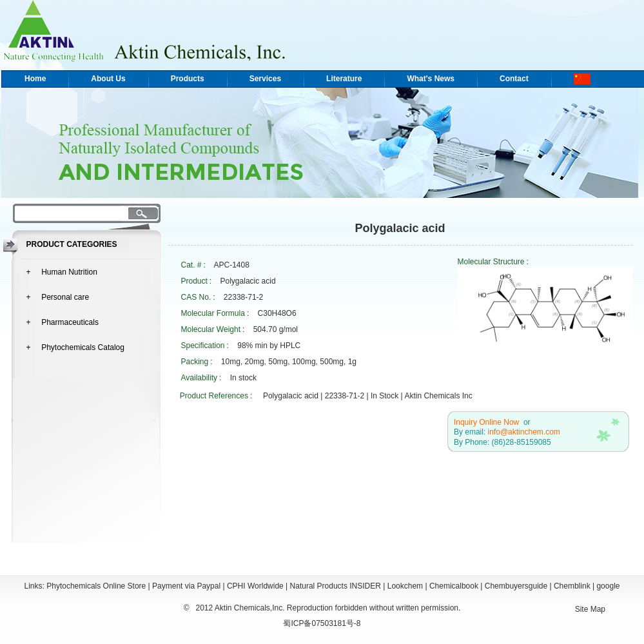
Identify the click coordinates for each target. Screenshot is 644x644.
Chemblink (572, 586)
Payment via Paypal (186, 586)
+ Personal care (58, 297)
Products (188, 79)
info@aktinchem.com (524, 432)
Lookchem (405, 586)
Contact (514, 79)
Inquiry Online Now (486, 422)
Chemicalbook (454, 586)
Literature (344, 79)
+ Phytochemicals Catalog (75, 347)
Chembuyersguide (516, 586)
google (608, 586)
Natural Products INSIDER (336, 586)
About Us (108, 79)
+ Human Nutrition (62, 272)
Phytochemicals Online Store (96, 586)
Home (35, 79)
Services (265, 79)
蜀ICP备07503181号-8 (322, 623)
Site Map (590, 609)
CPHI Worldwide (255, 586)
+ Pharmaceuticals (63, 322)
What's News (431, 79)
